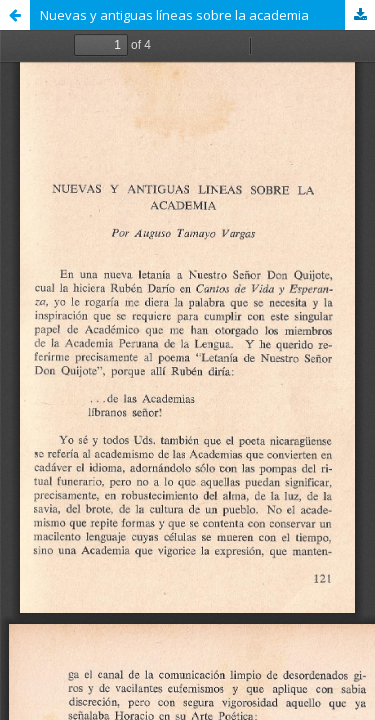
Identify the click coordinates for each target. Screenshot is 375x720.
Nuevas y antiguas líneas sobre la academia (174, 15)
